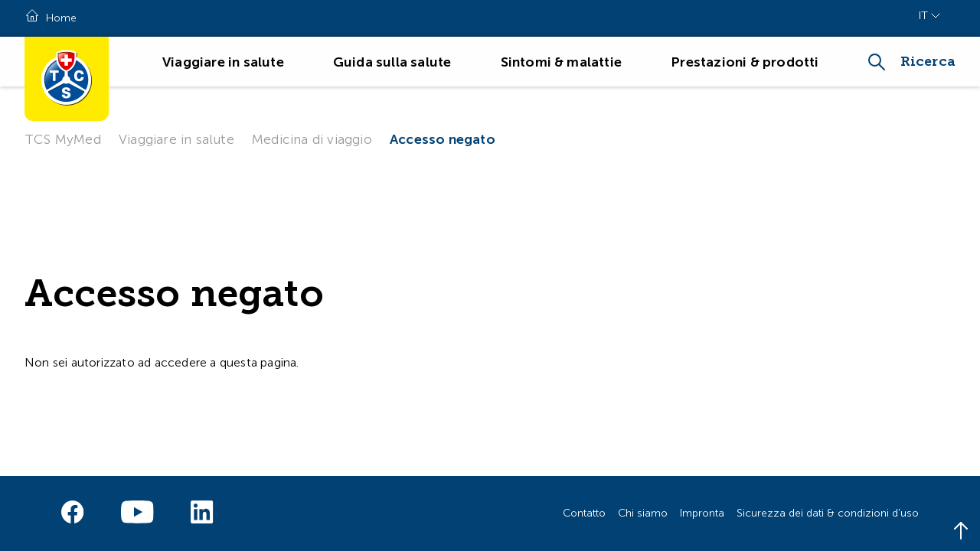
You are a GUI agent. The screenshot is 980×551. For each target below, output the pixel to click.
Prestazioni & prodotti (745, 62)
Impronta (702, 513)
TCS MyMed (63, 139)
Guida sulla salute (392, 62)
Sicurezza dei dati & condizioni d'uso (828, 513)
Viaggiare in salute (223, 62)
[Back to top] (961, 532)
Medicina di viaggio (312, 139)
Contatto (584, 513)
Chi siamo (643, 513)
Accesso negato (443, 139)
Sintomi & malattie (562, 62)
